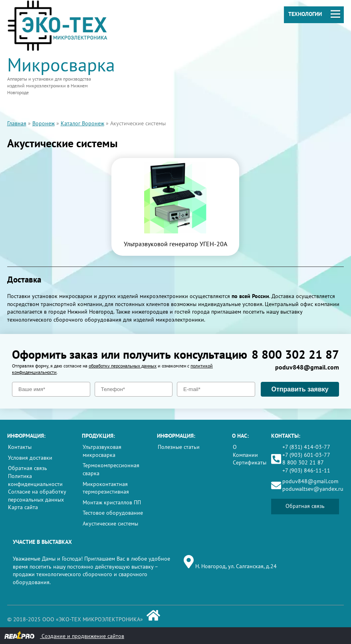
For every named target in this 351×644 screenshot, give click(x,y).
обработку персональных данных (123, 366)
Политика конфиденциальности (35, 480)
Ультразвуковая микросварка (102, 451)
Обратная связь (28, 468)
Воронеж (44, 123)
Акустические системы (110, 523)
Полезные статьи (179, 447)
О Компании (245, 451)
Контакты (20, 447)
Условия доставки (30, 458)
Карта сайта (23, 507)
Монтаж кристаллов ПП (112, 502)
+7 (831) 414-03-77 (306, 447)
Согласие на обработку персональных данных (37, 496)
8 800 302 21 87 (295, 354)
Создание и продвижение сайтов (64, 635)
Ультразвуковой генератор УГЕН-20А (175, 244)
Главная (17, 123)
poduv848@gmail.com (307, 367)
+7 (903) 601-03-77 (306, 455)
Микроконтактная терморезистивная (106, 488)
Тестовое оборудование (113, 513)
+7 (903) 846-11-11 (306, 470)
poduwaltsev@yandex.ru (313, 489)
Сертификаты (250, 462)
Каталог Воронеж (82, 123)
